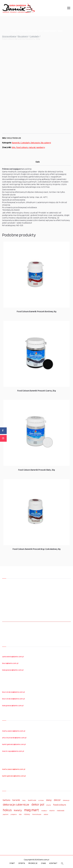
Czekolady (34, 36)
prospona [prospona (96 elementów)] (14, 814)
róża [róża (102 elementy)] (20, 814)
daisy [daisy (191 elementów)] (49, 800)
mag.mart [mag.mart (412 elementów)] (31, 810)
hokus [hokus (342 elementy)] (7, 810)
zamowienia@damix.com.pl (13, 657)
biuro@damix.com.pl (10, 663)
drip (14, 147)
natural (32, 147)
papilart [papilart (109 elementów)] (6, 814)
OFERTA (22, 863)
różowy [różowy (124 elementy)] (27, 814)
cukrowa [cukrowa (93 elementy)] (41, 800)
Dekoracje (35, 143)
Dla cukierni (23, 36)
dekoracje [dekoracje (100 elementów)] (66, 800)
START (12, 863)
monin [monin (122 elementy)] (52, 810)
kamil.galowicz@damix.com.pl (14, 744)
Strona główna (9, 36)
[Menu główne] (69, 8)
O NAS (43, 863)
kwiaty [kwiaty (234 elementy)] (18, 810)
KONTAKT (53, 863)
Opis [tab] (38, 162)
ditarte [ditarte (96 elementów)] (49, 805)
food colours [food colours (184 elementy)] (60, 805)
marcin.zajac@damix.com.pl (13, 751)
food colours (22, 147)
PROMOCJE (33, 863)
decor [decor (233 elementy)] (57, 800)
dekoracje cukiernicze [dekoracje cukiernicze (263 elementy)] (16, 804)
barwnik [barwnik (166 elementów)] (16, 800)
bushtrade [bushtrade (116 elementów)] (32, 800)
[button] (62, 863)
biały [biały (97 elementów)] (24, 800)
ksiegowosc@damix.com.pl (13, 670)
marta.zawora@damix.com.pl (14, 731)
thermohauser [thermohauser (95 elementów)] (37, 814)
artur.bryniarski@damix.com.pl (14, 738)
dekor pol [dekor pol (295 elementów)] (38, 804)
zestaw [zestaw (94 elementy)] (46, 814)
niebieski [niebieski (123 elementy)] (61, 810)
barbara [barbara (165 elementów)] (6, 800)
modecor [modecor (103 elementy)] (44, 811)
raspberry (40, 147)
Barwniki (16, 143)
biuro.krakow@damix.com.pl (13, 692)
